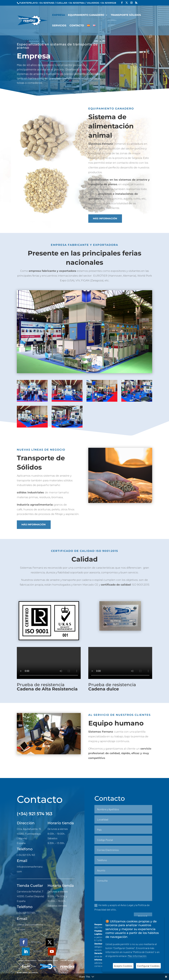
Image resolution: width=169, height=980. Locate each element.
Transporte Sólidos (126, 15)
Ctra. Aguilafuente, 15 (29, 829)
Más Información (137, 956)
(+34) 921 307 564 (26, 913)
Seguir (35, 942)
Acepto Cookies (123, 966)
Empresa (59, 15)
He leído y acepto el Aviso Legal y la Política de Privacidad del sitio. (122, 907)
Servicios (59, 26)
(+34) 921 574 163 (35, 814)
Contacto (77, 26)
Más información (105, 218)
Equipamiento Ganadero (86, 15)
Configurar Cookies (148, 966)
